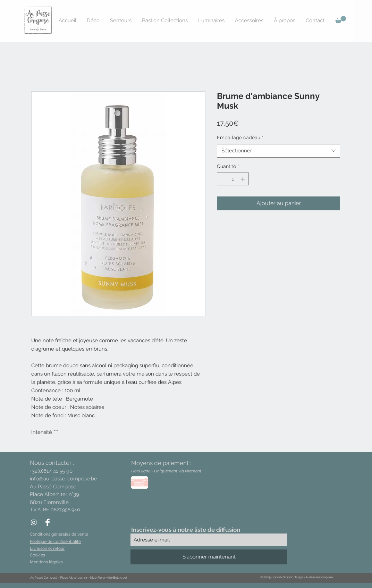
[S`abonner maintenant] (209, 557)
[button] (341, 20)
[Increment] (243, 179)
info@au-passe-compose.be (64, 479)
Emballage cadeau (240, 137)
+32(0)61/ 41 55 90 (51, 471)
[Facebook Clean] (48, 522)
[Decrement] (222, 179)
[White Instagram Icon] (34, 522)
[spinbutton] (233, 179)
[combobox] (278, 151)
